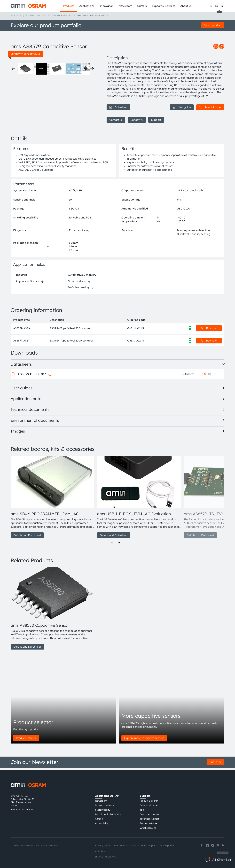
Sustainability (103, 810)
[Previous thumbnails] (13, 118)
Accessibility (102, 823)
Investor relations (105, 805)
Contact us (116, 120)
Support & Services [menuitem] (164, 6)
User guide (182, 107)
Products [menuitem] (68, 6)
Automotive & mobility (82, 277)
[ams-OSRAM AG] (28, 6)
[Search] (211, 6)
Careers (99, 819)
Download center (149, 805)
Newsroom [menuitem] (125, 6)
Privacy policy (103, 845)
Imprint (152, 845)
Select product (213, 25)
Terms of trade (138, 845)
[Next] (119, 545)
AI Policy (100, 851)
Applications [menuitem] (87, 6)
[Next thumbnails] (92, 118)
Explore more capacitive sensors (144, 740)
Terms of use (120, 845)
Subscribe (216, 764)
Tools (143, 810)
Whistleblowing (148, 828)
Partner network (149, 823)
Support (156, 120)
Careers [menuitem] (142, 6)
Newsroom (101, 801)
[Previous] (112, 545)
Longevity (137, 120)
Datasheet (118, 107)
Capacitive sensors (61, 16)
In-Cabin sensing (78, 290)
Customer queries (149, 814)
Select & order (210, 107)
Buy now (209, 331)
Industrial (22, 277)
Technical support (149, 819)
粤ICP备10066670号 (106, 857)
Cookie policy (166, 845)
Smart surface (77, 283)
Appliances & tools (27, 283)
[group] (53, 499)
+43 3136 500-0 (27, 809)
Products (16, 16)
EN (204, 376)
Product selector (26, 740)
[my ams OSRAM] (222, 6)
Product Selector (149, 801)
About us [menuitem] (186, 6)
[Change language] (217, 6)
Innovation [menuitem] (107, 6)
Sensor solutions (36, 16)
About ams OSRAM (107, 796)
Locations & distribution (108, 814)
